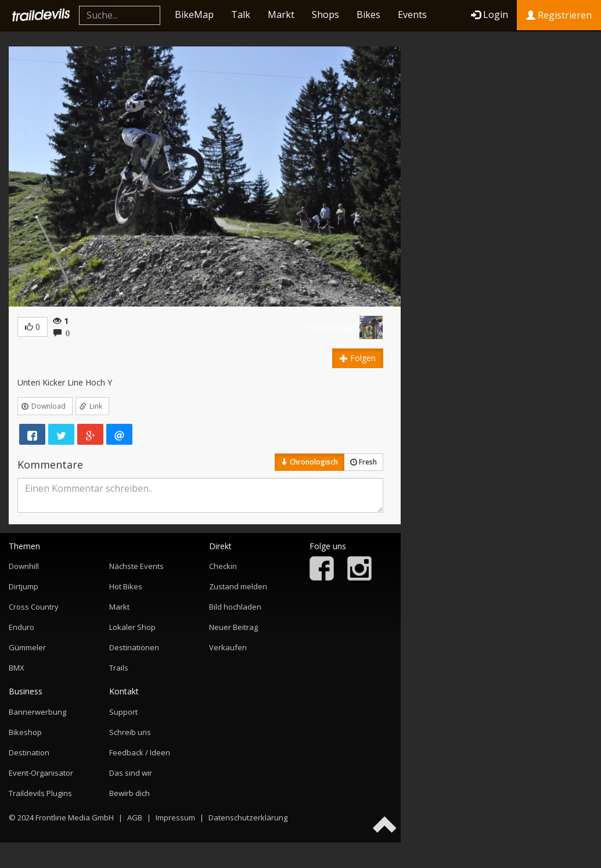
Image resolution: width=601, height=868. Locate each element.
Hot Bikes (126, 586)
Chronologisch (310, 462)
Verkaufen (228, 647)
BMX (17, 668)
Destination (29, 752)
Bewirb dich (129, 793)
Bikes (368, 15)
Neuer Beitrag (233, 627)
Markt (281, 15)
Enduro (21, 627)
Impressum (175, 817)
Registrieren (559, 15)
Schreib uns (130, 732)
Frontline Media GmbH (75, 817)
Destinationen (134, 647)
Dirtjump (24, 586)
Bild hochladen (235, 607)
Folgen (358, 358)
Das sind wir (131, 773)
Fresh (364, 462)
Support (123, 712)
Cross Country (34, 607)
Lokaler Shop (132, 627)
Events (412, 15)
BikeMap (194, 15)
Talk (241, 15)
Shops (325, 15)
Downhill (24, 566)
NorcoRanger (331, 327)
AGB (135, 817)
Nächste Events (136, 566)
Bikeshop (25, 732)
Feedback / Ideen (140, 752)
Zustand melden (238, 586)
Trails (119, 668)
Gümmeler (27, 647)
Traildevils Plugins (40, 793)
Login (490, 15)
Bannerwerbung (37, 712)
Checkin (223, 566)
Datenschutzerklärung (248, 817)
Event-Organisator (41, 773)
